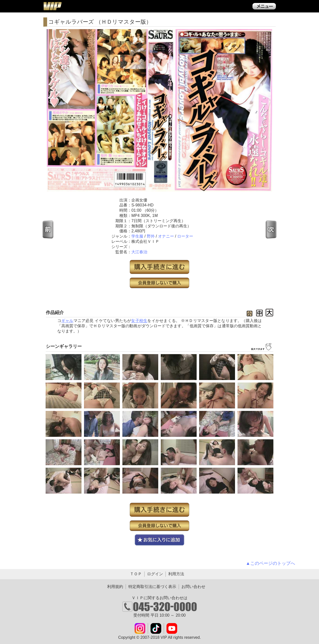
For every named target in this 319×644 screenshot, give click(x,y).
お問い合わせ (193, 587)
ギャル (67, 321)
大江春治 (139, 252)
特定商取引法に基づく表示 (152, 587)
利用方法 (176, 574)
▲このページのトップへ (270, 563)
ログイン (155, 574)
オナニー (166, 236)
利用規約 (115, 587)
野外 (151, 236)
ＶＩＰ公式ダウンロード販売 (52, 6)
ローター (185, 236)
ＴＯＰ (136, 574)
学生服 (137, 236)
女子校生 (139, 321)
